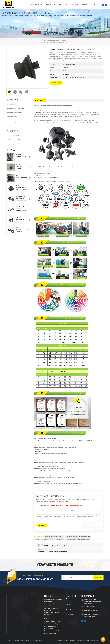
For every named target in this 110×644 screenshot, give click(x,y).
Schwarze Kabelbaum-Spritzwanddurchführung (78, 537)
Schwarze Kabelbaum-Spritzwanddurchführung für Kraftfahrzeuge (64, 505)
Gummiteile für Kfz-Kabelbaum (15, 112)
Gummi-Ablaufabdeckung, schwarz (54, 624)
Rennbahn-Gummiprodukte (14, 140)
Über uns (48, 4)
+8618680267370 (95, 610)
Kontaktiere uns (81, 4)
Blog (71, 4)
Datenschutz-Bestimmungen (77, 640)
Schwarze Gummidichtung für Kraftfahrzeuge (21, 156)
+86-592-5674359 (91, 607)
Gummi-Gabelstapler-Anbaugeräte (16, 122)
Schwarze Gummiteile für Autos (53, 631)
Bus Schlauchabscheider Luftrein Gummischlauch (21, 177)
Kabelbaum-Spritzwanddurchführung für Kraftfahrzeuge (49, 539)
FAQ (66, 4)
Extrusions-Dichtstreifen (13, 136)
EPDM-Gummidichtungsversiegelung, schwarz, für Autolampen (22, 230)
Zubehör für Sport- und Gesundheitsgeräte (13, 131)
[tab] (40, 100)
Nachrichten (69, 612)
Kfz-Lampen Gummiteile (13, 104)
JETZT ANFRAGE (56, 83)
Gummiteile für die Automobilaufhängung (13, 117)
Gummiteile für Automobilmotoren (16, 108)
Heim (31, 4)
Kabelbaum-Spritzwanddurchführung (54, 537)
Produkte (39, 4)
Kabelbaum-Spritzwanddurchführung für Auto (78, 539)
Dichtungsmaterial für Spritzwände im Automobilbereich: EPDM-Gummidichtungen (21, 188)
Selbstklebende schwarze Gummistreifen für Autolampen (21, 209)
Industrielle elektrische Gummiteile (16, 126)
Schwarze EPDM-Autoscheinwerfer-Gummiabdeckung (21, 198)
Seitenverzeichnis (61, 640)
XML (68, 640)
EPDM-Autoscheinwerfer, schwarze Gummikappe (21, 219)
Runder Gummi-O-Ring (50, 633)
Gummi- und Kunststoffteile (14, 144)
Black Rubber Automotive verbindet (19, 167)
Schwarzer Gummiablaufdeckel (53, 621)
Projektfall (58, 4)
